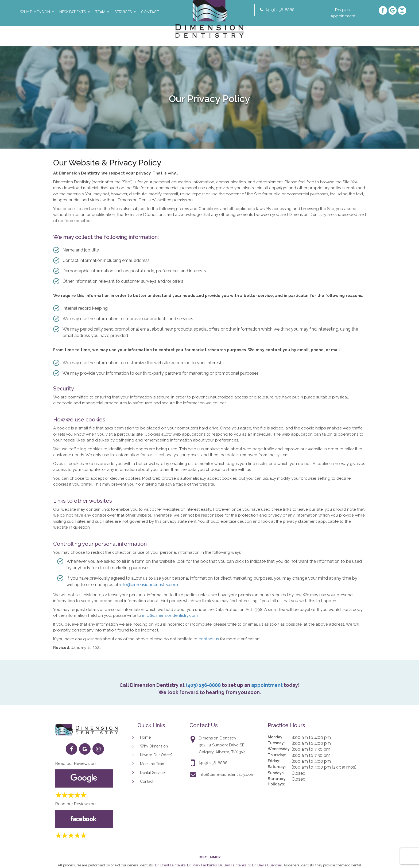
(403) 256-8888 (277, 10)
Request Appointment (343, 13)
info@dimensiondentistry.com (149, 585)
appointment (267, 685)
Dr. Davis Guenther (267, 865)
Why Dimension (35, 12)
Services (123, 12)
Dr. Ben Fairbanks (232, 865)
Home (145, 737)
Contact (150, 12)
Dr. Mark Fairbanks (202, 865)
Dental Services (153, 773)
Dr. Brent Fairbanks (170, 865)
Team (100, 12)
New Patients (73, 12)
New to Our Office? (156, 755)
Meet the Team (153, 764)
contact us (209, 639)
